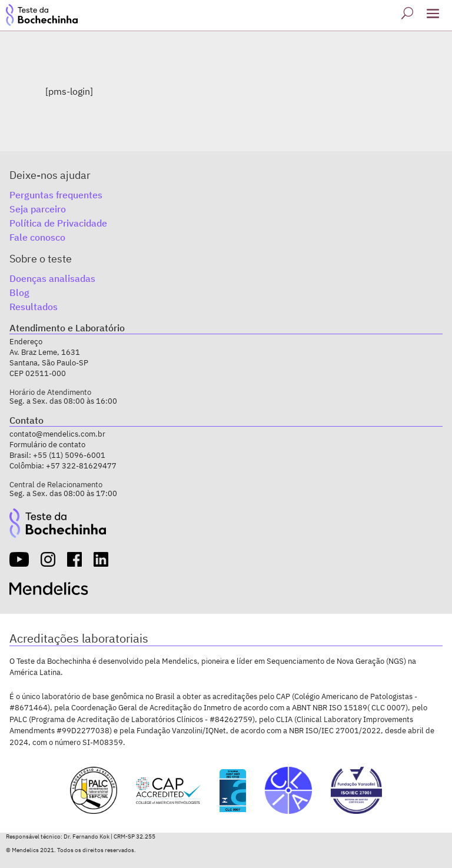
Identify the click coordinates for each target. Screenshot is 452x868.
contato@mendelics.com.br (57, 434)
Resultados (34, 307)
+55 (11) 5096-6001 (69, 455)
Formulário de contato (47, 445)
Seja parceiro (38, 209)
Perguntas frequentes (56, 195)
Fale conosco (37, 237)
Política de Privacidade (58, 223)
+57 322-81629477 (81, 466)
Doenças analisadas (52, 278)
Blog (19, 292)
